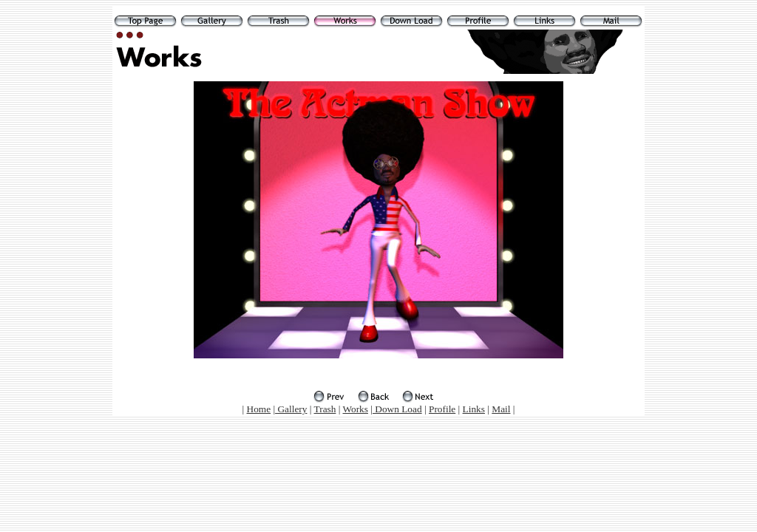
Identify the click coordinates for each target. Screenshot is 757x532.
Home (259, 409)
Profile (442, 409)
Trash (325, 409)
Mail (501, 409)
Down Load (397, 409)
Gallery (291, 409)
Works (356, 409)
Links (474, 409)
